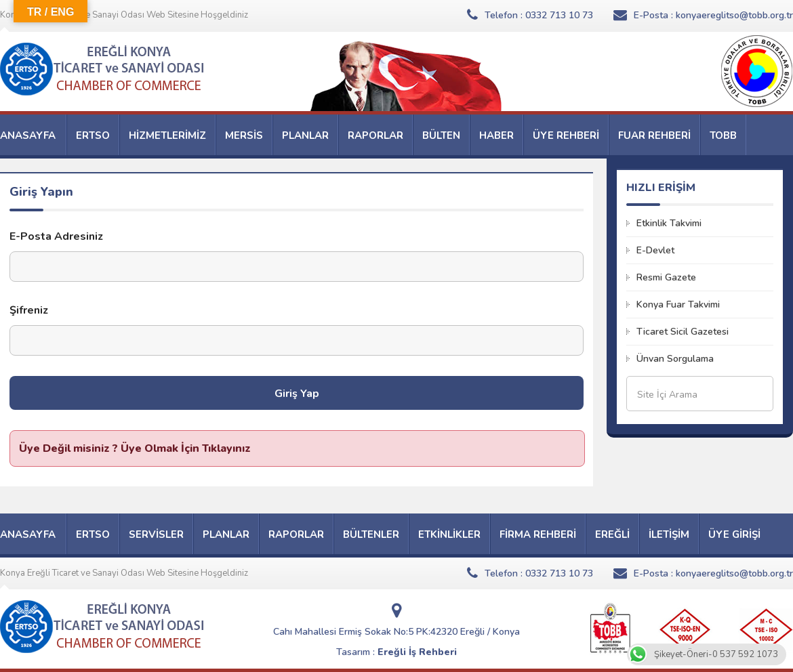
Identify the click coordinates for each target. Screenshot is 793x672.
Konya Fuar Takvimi (678, 304)
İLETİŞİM (669, 534)
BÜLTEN (441, 135)
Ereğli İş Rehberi (417, 652)
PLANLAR (305, 135)
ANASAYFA (28, 135)
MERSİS (244, 135)
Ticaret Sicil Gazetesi (683, 332)
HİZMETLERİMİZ (167, 135)
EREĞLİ (612, 534)
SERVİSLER (156, 534)
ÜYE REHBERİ (566, 135)
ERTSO (93, 135)
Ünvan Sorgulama (675, 359)
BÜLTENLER (371, 534)
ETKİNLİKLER (449, 534)
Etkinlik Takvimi (669, 223)
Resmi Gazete (666, 277)
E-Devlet (655, 250)
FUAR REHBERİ (654, 135)
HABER (496, 135)
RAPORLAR (375, 135)
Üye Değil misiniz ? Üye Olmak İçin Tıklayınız (135, 448)
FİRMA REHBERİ (538, 534)
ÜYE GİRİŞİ (734, 534)
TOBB (723, 135)
